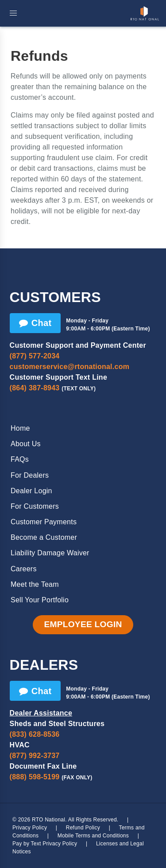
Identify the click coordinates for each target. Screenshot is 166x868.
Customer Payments (44, 522)
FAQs (20, 459)
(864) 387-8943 (35, 388)
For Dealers (30, 475)
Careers (24, 569)
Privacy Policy (30, 828)
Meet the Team (35, 584)
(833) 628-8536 (35, 734)
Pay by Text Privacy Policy (45, 844)
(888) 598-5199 (35, 777)
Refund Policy (83, 828)
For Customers (35, 506)
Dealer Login (31, 491)
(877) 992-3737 (35, 756)
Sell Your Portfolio (40, 600)
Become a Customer (44, 537)
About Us (26, 444)
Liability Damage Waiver (50, 553)
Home (20, 428)
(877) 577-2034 (35, 356)
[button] (13, 13)
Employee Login (83, 624)
